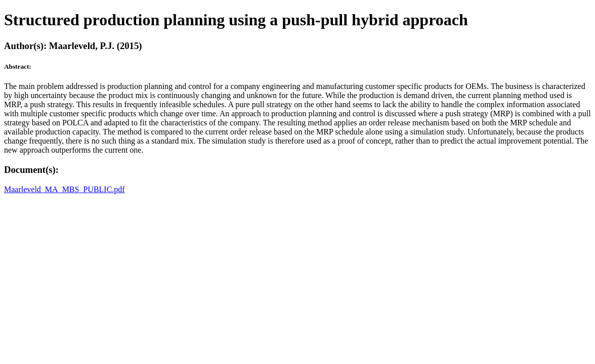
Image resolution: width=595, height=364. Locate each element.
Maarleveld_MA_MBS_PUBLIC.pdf (65, 189)
